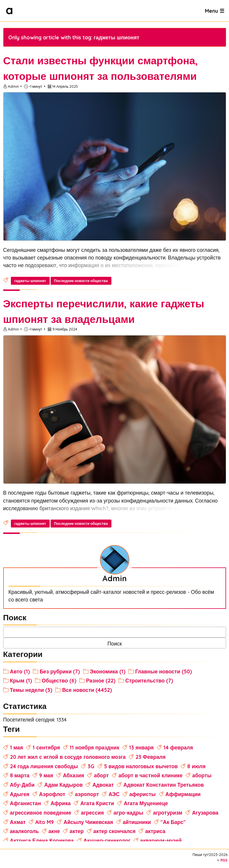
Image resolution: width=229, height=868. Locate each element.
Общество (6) (59, 680)
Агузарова (205, 813)
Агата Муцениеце (146, 803)
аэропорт (87, 794)
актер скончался (114, 831)
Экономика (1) (108, 671)
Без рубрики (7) (60, 671)
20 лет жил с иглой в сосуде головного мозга (68, 757)
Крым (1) (21, 680)
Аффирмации (183, 794)
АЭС (114, 794)
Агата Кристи (97, 803)
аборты (202, 775)
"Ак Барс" (173, 822)
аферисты (143, 794)
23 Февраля (151, 757)
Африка (61, 803)
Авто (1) (20, 671)
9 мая (46, 775)
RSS (224, 860)
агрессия (92, 813)
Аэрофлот (52, 794)
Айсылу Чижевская (88, 822)
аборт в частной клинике (151, 775)
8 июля (196, 766)
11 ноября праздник (95, 747)
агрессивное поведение (41, 813)
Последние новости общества (81, 281)
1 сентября (46, 747)
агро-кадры (128, 813)
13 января (141, 747)
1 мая (17, 747)
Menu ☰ (215, 11)
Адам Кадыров (63, 785)
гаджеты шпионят (30, 281)
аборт (101, 775)
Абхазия (74, 775)
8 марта (20, 775)
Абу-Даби (22, 785)
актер (77, 831)
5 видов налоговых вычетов (141, 766)
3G (91, 766)
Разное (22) (101, 680)
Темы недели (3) (31, 690)
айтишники (137, 822)
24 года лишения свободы (44, 766)
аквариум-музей (161, 840)
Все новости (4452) (87, 690)
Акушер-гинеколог (107, 840)
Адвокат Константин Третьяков (164, 785)
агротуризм (168, 813)
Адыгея (20, 794)
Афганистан (25, 803)
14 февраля (178, 747)
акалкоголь (24, 831)
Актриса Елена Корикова (42, 840)
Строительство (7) (149, 680)
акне (54, 831)
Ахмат (18, 822)
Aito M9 (45, 822)
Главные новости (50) (164, 671)
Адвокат (103, 785)
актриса (155, 831)
